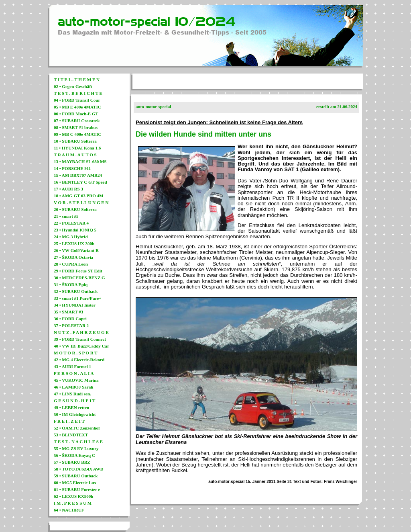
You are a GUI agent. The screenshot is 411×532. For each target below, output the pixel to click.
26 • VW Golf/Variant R (76, 250)
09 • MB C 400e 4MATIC (77, 134)
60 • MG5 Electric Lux (75, 483)
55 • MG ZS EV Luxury (76, 448)
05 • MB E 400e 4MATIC (77, 107)
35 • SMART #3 (68, 312)
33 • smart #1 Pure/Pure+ (77, 298)
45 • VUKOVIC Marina (76, 380)
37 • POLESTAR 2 (71, 325)
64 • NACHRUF (69, 510)
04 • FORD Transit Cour (77, 100)
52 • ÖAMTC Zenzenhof (77, 428)
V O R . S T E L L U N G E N (81, 203)
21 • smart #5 (66, 216)
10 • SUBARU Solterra (75, 141)
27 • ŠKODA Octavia (73, 257)
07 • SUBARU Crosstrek (77, 121)
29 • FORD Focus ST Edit (78, 271)
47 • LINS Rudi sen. (72, 394)
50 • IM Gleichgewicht (75, 414)
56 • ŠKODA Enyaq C (74, 455)
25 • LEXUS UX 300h (74, 243)
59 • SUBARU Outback (76, 476)
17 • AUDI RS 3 (68, 189)
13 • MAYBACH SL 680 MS (80, 162)
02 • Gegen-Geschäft (73, 86)
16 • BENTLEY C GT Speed (80, 182)
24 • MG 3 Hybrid (71, 237)
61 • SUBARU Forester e (77, 489)
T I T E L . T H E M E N (77, 80)
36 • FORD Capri (70, 319)
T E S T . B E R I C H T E (78, 93)
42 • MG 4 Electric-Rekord (79, 360)
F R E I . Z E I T (69, 421)
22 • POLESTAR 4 (71, 223)
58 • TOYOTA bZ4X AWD (79, 469)
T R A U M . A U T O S (75, 155)
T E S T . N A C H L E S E (78, 442)
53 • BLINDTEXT (71, 435)
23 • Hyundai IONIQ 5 (75, 230)
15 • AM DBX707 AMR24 (78, 175)
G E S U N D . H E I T (74, 401)
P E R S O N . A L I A (74, 373)
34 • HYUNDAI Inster (75, 305)
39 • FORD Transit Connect (80, 339)
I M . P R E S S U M (73, 503)
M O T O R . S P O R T (76, 353)
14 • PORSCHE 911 (72, 168)
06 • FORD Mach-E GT (76, 114)
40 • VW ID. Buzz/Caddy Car (81, 346)
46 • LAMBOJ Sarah (73, 387)
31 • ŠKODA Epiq (71, 284)
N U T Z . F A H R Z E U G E (81, 332)
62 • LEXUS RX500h (73, 496)
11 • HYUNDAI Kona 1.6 (77, 148)
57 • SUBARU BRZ (72, 462)
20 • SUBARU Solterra (75, 209)
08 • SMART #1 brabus (76, 127)
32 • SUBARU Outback (76, 291)
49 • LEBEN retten (71, 407)
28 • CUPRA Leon (71, 264)
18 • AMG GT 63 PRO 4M (78, 196)
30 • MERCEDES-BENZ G (79, 278)
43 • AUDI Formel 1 (72, 366)
